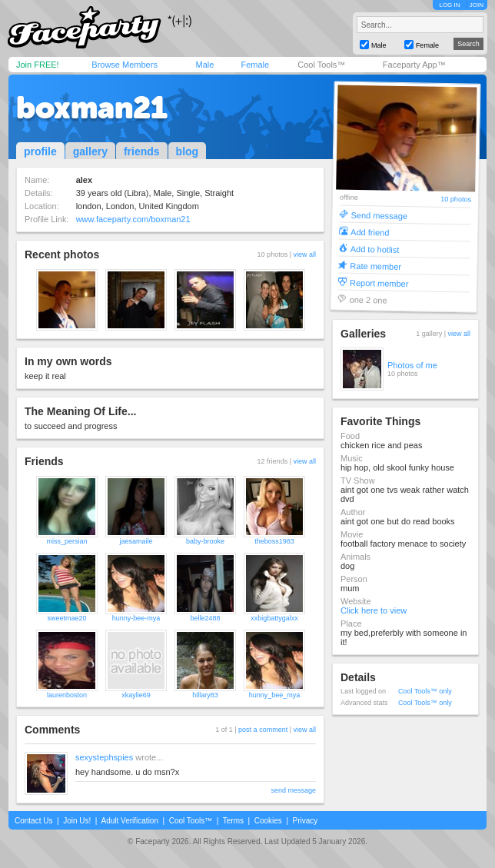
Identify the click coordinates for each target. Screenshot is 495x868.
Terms (233, 821)
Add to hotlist (375, 249)
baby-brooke (205, 541)
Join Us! (77, 821)
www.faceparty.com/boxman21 (133, 219)
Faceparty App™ (414, 65)
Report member (379, 283)
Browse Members (125, 65)
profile (40, 151)
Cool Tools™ (321, 65)
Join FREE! (38, 65)
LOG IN (449, 5)
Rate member (375, 266)
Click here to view (374, 610)
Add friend (370, 232)
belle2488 (205, 618)
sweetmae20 (66, 618)
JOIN (477, 5)
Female (255, 65)
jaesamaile (136, 541)
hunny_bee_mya (275, 695)
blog (188, 151)
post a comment (263, 730)
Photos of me (412, 365)
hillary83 (205, 695)
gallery (90, 151)
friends (142, 151)
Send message (379, 215)
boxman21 (92, 108)
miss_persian (66, 541)
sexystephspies (104, 757)
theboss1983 (274, 541)
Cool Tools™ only (425, 691)
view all (304, 254)
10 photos (456, 200)
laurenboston (67, 695)
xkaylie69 (136, 695)
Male (204, 65)
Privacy (306, 821)
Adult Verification (130, 821)
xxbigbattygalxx (274, 618)
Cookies (268, 821)
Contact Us (33, 821)
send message (293, 790)
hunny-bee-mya (136, 618)
